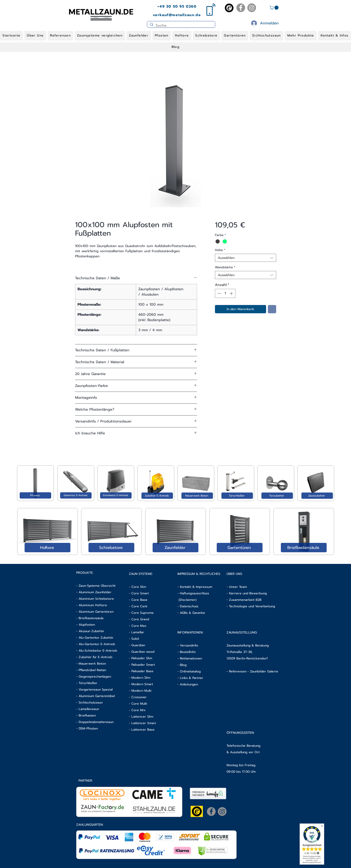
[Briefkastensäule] (304, 548)
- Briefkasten (86, 716)
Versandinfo (189, 645)
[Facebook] (241, 8)
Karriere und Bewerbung (248, 593)
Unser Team (238, 587)
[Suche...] (181, 26)
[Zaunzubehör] (317, 496)
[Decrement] (219, 293)
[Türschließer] (237, 496)
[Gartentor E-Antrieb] (76, 495)
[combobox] (245, 258)
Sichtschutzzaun (91, 703)
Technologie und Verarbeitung (252, 606)
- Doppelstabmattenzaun (95, 722)
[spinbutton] (225, 293)
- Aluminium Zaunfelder (94, 592)
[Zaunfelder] (175, 548)
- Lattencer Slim (142, 717)
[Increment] (232, 293)
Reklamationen (191, 658)
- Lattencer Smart (142, 723)
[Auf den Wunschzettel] (272, 309)
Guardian (138, 645)
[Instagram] (252, 8)
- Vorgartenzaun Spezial (94, 690)
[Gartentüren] (240, 548)
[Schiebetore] (111, 548)
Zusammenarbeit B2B (245, 600)
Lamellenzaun (89, 709)
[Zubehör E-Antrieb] (157, 496)
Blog (183, 665)
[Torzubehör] (277, 496)
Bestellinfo (188, 652)
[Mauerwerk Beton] (197, 496)
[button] (274, 8)
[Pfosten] (35, 495)
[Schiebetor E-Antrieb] (116, 495)
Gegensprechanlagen (95, 677)
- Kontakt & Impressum (195, 587)
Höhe (220, 250)
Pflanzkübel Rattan (92, 670)
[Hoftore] (47, 548)
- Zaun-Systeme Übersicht (96, 586)
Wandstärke (225, 267)
